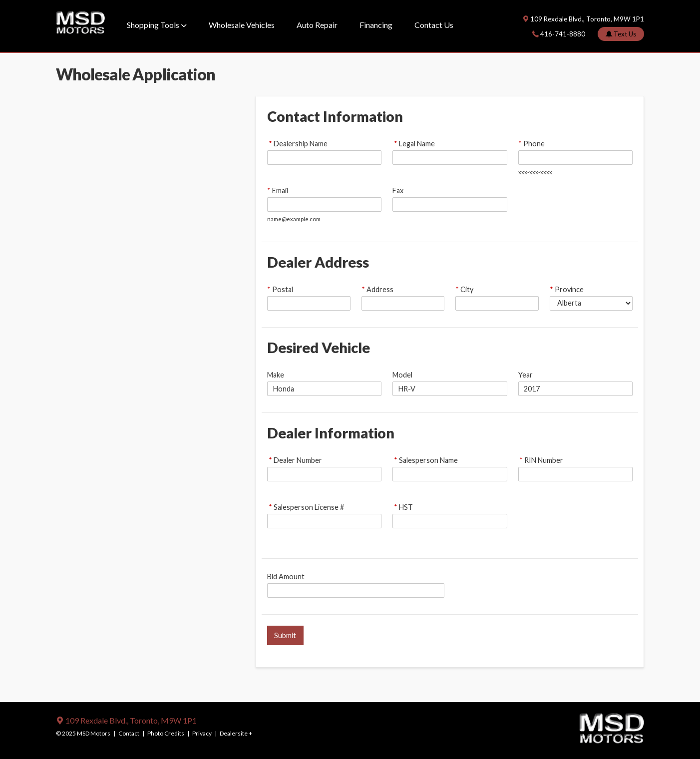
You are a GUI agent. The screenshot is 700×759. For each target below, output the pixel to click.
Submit (285, 635)
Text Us (624, 34)
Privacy (202, 733)
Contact (129, 733)
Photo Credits (166, 733)
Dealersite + (236, 733)
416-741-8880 (563, 34)
